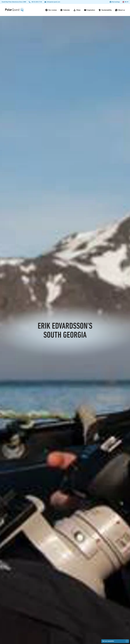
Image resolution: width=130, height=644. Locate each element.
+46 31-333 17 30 (36, 2)
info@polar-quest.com (53, 2)
